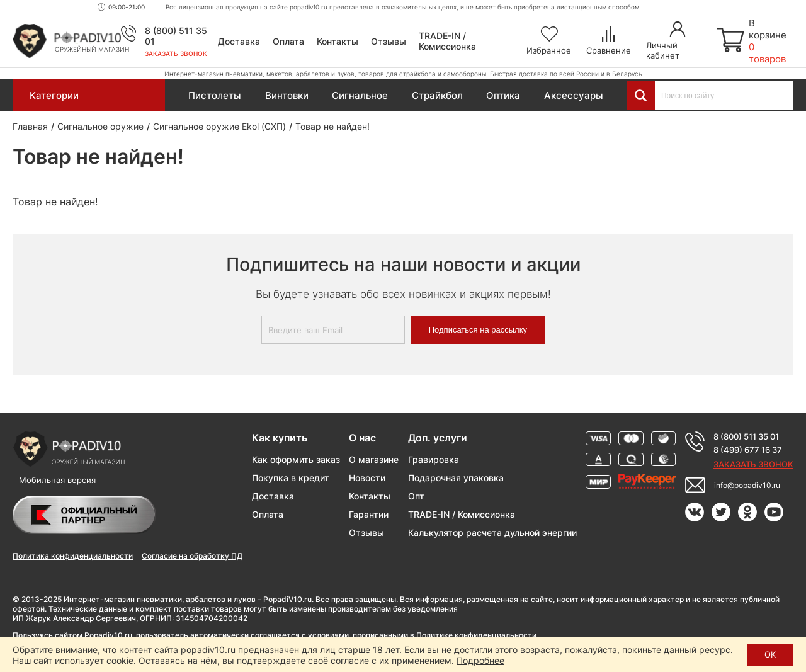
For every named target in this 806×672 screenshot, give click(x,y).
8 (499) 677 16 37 (748, 450)
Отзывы (389, 41)
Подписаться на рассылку (478, 330)
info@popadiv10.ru (747, 485)
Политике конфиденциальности (476, 635)
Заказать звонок (176, 54)
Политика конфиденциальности (73, 556)
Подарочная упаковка (456, 478)
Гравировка (434, 459)
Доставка (239, 41)
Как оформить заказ (296, 459)
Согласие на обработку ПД (192, 556)
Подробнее (480, 660)
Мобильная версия (57, 480)
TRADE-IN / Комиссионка (447, 41)
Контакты (338, 41)
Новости (367, 478)
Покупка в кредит (291, 478)
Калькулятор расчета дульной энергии (492, 532)
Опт (416, 496)
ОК (770, 654)
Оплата (288, 41)
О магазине (374, 459)
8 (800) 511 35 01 (746, 436)
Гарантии (369, 514)
